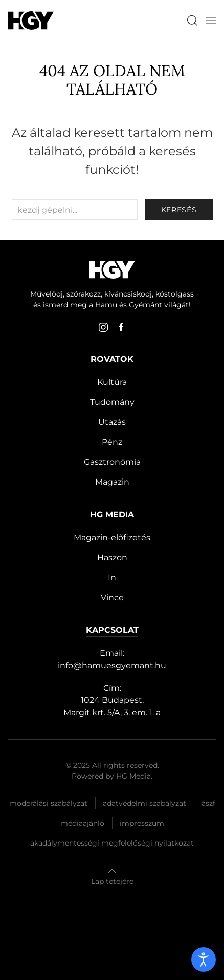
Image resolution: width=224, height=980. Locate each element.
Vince (112, 597)
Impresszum (142, 823)
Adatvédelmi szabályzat (144, 803)
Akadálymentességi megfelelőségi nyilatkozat (112, 843)
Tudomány (112, 402)
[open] (204, 960)
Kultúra (112, 382)
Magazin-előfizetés (112, 538)
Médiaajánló (82, 823)
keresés (179, 210)
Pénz (112, 442)
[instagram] (103, 327)
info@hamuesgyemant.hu (112, 665)
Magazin (112, 482)
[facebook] (121, 327)
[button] (211, 20)
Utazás (112, 422)
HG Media (133, 776)
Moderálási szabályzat (48, 803)
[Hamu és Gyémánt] (31, 20)
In (112, 577)
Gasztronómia (112, 462)
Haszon (112, 557)
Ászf (208, 803)
